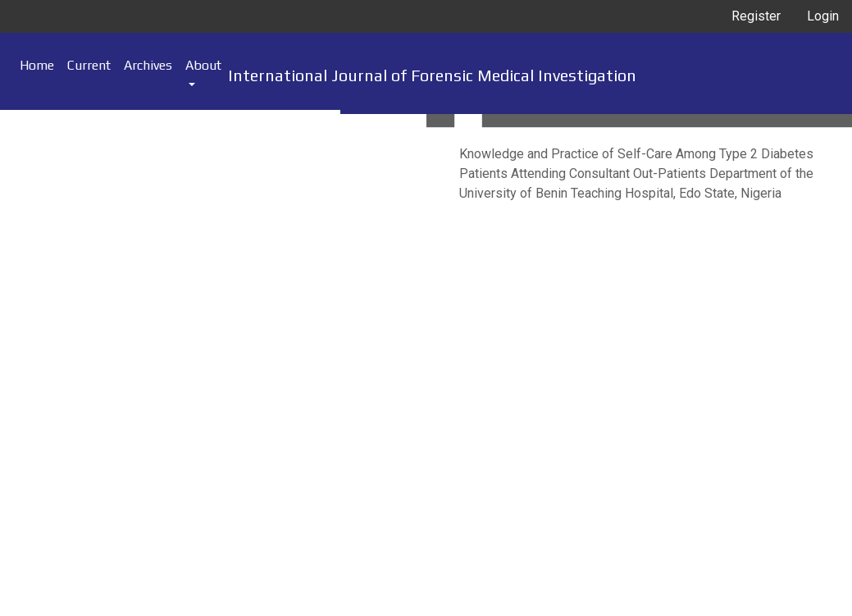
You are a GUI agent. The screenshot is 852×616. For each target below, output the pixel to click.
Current (89, 65)
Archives (148, 65)
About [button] (203, 65)
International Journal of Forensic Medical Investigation (432, 75)
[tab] (440, 121)
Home (37, 65)
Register (756, 16)
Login (823, 16)
